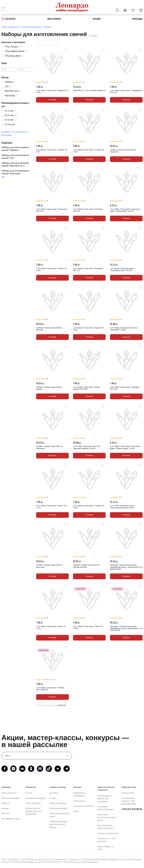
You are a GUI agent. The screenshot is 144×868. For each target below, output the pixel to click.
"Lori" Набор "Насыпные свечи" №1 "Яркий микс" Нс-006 (124, 329)
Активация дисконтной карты (106, 808)
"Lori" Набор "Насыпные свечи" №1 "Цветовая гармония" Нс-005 (87, 447)
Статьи (29, 793)
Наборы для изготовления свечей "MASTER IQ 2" (15, 164)
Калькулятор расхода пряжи (59, 815)
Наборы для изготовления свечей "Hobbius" (15, 149)
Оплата (53, 798)
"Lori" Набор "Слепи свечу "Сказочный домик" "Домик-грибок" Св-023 (125, 210)
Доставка (54, 793)
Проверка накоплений (108, 833)
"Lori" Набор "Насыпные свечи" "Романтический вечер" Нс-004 (122, 507)
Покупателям (128, 793)
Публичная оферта (58, 808)
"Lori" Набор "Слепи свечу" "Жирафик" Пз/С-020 (125, 388)
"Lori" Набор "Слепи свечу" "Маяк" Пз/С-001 (51, 627)
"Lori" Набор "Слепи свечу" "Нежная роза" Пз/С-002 (50, 689)
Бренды (137, 19)
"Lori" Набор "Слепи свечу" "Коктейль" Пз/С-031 (88, 210)
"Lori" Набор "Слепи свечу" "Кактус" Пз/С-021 (51, 507)
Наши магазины (9, 793)
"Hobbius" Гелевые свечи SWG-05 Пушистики (123, 151)
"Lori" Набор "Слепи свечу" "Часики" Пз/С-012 (52, 151)
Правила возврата (58, 803)
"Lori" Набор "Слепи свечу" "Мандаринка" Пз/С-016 (126, 92)
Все (3, 177)
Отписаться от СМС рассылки (107, 840)
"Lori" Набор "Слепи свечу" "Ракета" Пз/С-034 (52, 270)
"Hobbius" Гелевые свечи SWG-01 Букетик (49, 388)
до (20, 69)
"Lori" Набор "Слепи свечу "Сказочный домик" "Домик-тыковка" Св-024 (125, 447)
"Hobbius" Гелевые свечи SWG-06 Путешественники (86, 566)
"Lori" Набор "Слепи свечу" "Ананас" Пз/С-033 (89, 507)
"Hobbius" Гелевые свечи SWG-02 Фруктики (49, 329)
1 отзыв (52, 679)
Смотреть (89, 638)
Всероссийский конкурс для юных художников (34, 811)
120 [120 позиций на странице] (64, 705)
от (3, 69)
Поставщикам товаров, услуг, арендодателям (129, 801)
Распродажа (79, 801)
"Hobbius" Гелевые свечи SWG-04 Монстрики (49, 566)
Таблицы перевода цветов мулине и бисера (58, 824)
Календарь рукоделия (36, 798)
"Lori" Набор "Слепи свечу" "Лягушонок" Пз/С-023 (52, 210)
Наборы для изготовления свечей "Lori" (15, 157)
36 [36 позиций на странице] (58, 705)
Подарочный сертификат (79, 794)
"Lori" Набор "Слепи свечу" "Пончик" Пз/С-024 (89, 151)
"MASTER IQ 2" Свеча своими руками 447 (89, 91)
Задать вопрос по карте (106, 848)
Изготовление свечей (32, 27)
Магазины (54, 19)
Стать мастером (33, 803)
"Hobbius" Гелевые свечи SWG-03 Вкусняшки (49, 447)
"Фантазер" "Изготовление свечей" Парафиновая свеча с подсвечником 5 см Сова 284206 (126, 629)
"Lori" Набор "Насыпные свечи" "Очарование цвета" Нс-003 (122, 270)
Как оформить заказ (11, 819)
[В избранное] (66, 50)
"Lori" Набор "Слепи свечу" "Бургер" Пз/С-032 (88, 329)
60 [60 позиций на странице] (61, 705)
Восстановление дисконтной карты (106, 827)
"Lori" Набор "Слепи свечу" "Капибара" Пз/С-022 (88, 270)
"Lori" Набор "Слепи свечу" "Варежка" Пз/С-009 (52, 92)
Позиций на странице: (46, 705)
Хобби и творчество (10, 27)
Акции (97, 19)
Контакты (6, 813)
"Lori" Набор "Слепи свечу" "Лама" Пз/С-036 (88, 627)
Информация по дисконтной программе (105, 799)
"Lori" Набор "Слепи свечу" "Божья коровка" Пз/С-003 (86, 388)
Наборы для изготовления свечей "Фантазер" (15, 172)
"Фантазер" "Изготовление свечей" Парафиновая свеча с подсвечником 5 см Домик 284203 (126, 567)
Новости (5, 803)
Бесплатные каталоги (84, 806)
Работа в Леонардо (10, 798)
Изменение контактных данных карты (107, 817)
